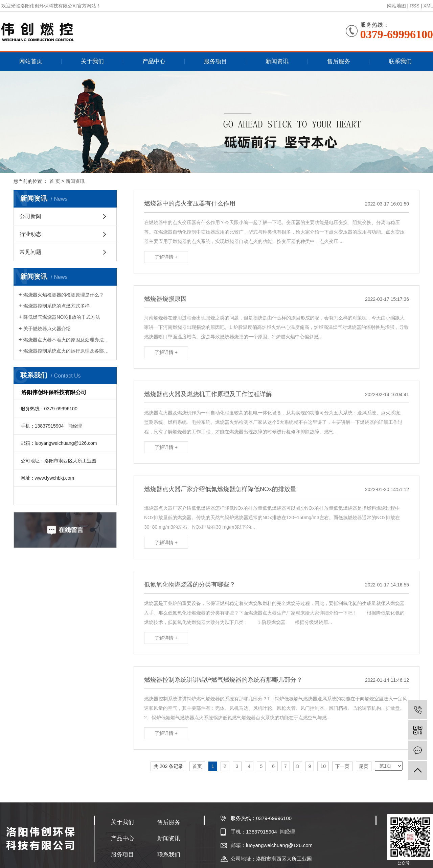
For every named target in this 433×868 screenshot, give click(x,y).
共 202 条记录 (168, 766)
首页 (197, 766)
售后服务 (339, 61)
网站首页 (31, 61)
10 (323, 766)
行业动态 (30, 234)
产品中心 (154, 61)
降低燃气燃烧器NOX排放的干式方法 (62, 317)
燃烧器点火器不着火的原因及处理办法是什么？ (67, 340)
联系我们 (400, 61)
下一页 (342, 766)
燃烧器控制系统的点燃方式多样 (56, 306)
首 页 (55, 181)
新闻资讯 (277, 61)
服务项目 (215, 61)
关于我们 (92, 61)
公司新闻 (30, 216)
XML (428, 6)
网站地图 (396, 6)
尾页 (364, 766)
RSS (415, 6)
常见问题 (30, 252)
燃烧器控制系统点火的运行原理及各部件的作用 (67, 351)
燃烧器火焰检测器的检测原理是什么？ (64, 295)
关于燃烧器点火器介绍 (47, 329)
